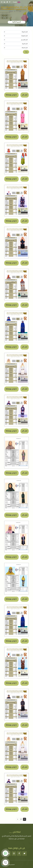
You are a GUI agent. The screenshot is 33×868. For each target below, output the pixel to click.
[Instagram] (14, 853)
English (17, 2)
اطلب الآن (25, 95)
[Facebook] (19, 853)
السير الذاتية (17, 22)
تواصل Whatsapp (11, 95)
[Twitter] (24, 853)
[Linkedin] (9, 853)
